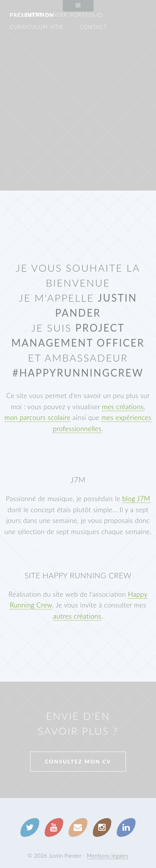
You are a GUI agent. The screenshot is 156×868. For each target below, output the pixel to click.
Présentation (32, 15)
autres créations (77, 616)
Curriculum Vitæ (37, 27)
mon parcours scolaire (38, 417)
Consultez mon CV (78, 761)
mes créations (123, 407)
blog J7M (136, 499)
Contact (93, 27)
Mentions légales (108, 856)
